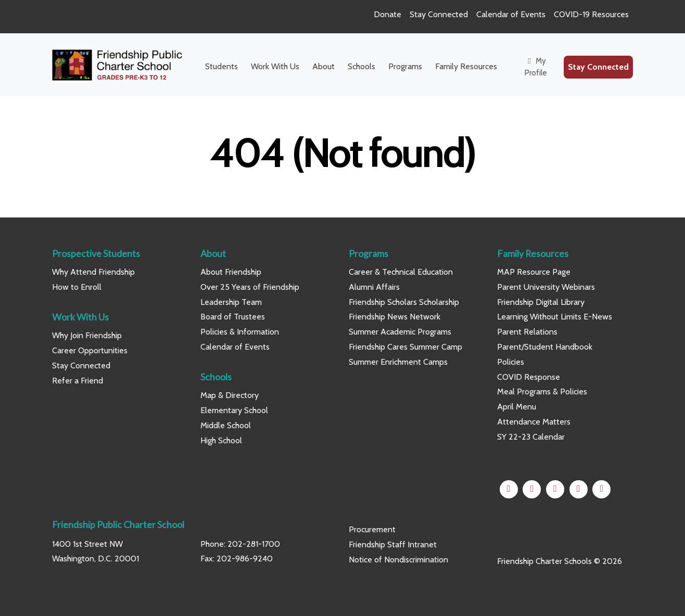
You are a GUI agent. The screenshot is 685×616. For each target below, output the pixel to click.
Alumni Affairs (374, 287)
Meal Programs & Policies (542, 392)
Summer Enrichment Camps (398, 362)
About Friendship (231, 272)
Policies (511, 362)
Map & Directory (230, 395)
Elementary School (234, 410)
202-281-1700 (254, 544)
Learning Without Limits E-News (555, 317)
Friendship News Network (395, 317)
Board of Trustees (233, 317)
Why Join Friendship (87, 335)
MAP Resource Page (534, 272)
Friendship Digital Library (541, 302)
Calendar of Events (511, 14)
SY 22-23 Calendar (531, 437)
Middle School (226, 425)
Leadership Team (231, 302)
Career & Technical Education (401, 272)
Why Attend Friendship (93, 272)
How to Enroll (77, 287)
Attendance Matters (534, 422)
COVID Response (529, 377)
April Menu (517, 407)
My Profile (536, 67)
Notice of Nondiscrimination (398, 560)
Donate (388, 14)
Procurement (372, 529)
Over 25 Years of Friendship (250, 287)
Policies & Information (240, 332)
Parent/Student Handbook (545, 347)
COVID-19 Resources (591, 14)
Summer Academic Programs (400, 332)
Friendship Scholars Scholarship (404, 302)
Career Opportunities (90, 350)
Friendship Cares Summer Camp (405, 347)
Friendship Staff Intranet (393, 544)
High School (221, 440)
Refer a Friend (78, 381)
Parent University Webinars (546, 287)
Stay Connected (439, 14)
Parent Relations (527, 332)
